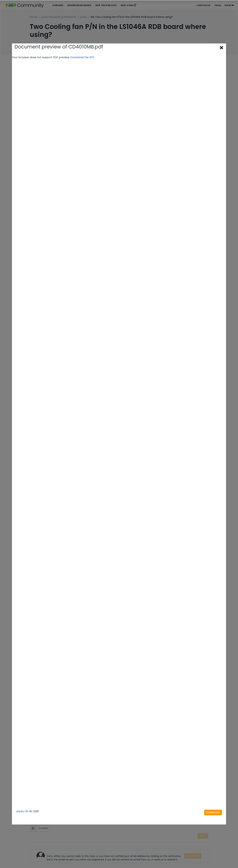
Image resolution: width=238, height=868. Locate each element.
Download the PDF (82, 57)
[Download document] (213, 813)
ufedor (20, 812)
